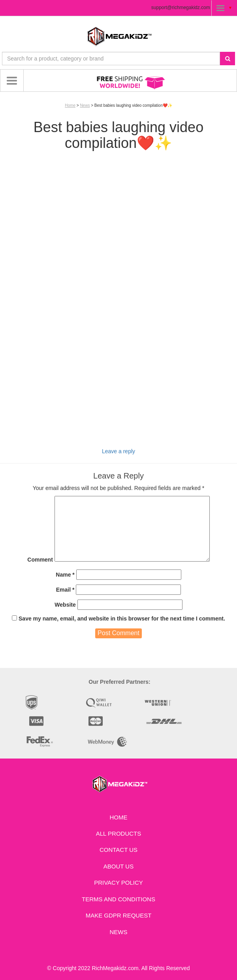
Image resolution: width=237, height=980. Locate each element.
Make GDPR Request (119, 915)
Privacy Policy (118, 883)
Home (70, 105)
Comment (40, 560)
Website (65, 605)
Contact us (118, 850)
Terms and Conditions (118, 899)
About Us (118, 866)
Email (65, 590)
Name (65, 575)
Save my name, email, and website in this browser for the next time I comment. (122, 619)
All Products (118, 833)
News (85, 105)
